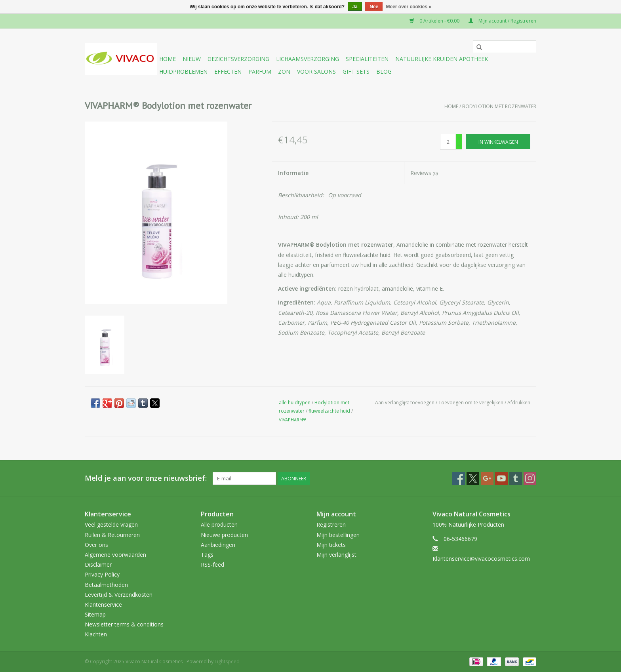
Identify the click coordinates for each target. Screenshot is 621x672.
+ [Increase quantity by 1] (459, 138)
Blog (384, 71)
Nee (374, 7)
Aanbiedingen (218, 545)
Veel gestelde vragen (111, 524)
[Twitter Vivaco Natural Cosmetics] (473, 478)
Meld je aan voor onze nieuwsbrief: (146, 478)
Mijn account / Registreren (502, 21)
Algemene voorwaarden (115, 555)
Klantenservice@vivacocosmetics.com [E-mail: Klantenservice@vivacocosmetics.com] (481, 559)
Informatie (293, 173)
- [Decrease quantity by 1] (459, 145)
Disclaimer (98, 564)
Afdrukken (519, 403)
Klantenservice (103, 604)
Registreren (331, 524)
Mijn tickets (331, 545)
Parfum (260, 71)
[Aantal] (448, 142)
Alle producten (219, 524)
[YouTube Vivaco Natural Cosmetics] (501, 478)
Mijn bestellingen (338, 535)
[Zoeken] (505, 47)
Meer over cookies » (409, 7)
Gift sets (356, 71)
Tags (207, 555)
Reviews (424, 173)
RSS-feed (212, 564)
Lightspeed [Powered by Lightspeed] (227, 662)
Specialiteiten (367, 59)
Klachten (96, 634)
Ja (355, 7)
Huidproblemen (183, 71)
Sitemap (95, 614)
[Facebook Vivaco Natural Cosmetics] (459, 478)
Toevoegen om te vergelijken (471, 403)
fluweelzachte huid (329, 411)
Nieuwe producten (224, 535)
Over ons (96, 545)
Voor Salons (316, 71)
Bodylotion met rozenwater (499, 106)
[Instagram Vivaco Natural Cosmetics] (530, 478)
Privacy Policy (102, 574)
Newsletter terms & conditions (124, 624)
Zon (284, 71)
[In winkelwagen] (498, 142)
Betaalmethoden (106, 585)
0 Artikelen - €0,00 (435, 21)
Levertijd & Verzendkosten (119, 595)
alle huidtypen (295, 403)
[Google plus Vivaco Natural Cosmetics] (487, 478)
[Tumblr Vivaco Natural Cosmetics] (516, 478)
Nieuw (192, 59)
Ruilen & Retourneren (112, 535)
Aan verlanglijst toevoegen (405, 403)
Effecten (228, 71)
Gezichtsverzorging (238, 59)
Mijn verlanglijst (336, 555)
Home (168, 59)
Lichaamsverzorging (308, 59)
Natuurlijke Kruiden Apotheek (442, 59)
